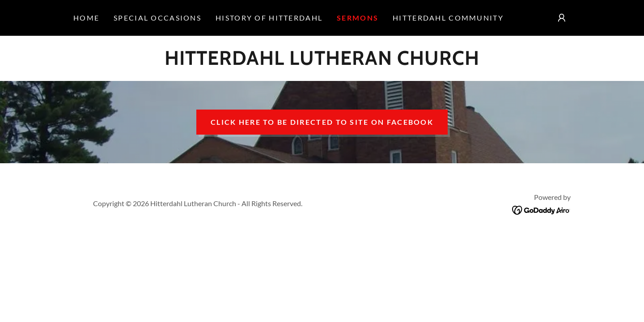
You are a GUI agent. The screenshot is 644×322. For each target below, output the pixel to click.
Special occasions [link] (157, 18)
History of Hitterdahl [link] (269, 18)
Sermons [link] (358, 18)
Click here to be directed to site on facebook (322, 122)
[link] (322, 62)
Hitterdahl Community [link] (448, 18)
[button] (562, 18)
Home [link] (86, 18)
